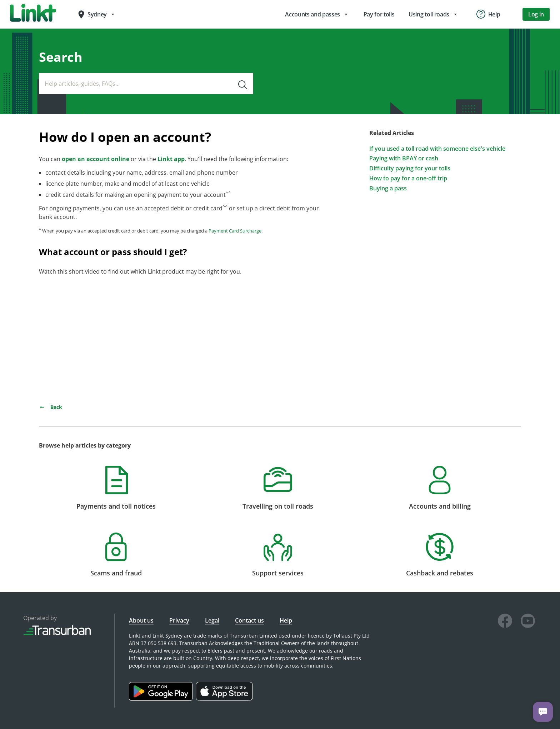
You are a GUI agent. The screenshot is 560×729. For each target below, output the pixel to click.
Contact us (249, 620)
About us (141, 620)
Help (286, 620)
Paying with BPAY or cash (404, 158)
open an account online (96, 159)
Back (51, 407)
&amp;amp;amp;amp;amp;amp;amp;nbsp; (139, 337)
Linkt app (171, 159)
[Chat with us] (543, 712)
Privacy (179, 620)
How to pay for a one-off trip (408, 178)
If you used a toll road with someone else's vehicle (437, 149)
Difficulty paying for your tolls (410, 168)
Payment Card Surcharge (235, 231)
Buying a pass (388, 188)
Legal (212, 620)
